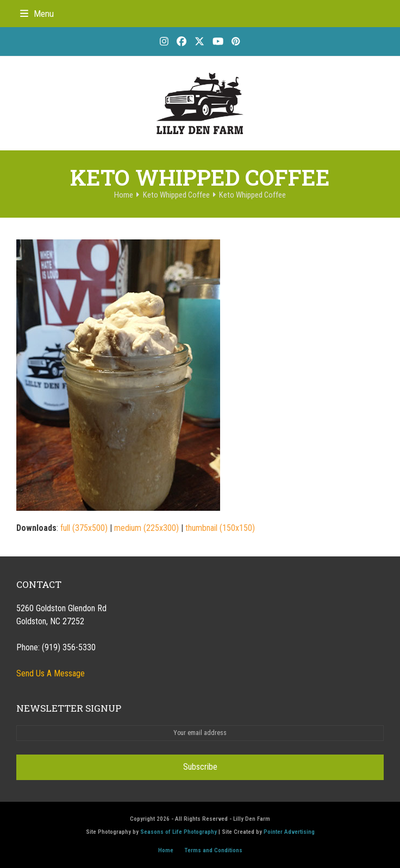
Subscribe (200, 767)
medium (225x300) (146, 528)
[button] (37, 14)
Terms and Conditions (213, 850)
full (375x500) (84, 528)
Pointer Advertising (289, 832)
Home (166, 850)
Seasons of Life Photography (179, 832)
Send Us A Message (51, 673)
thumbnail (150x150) (220, 528)
